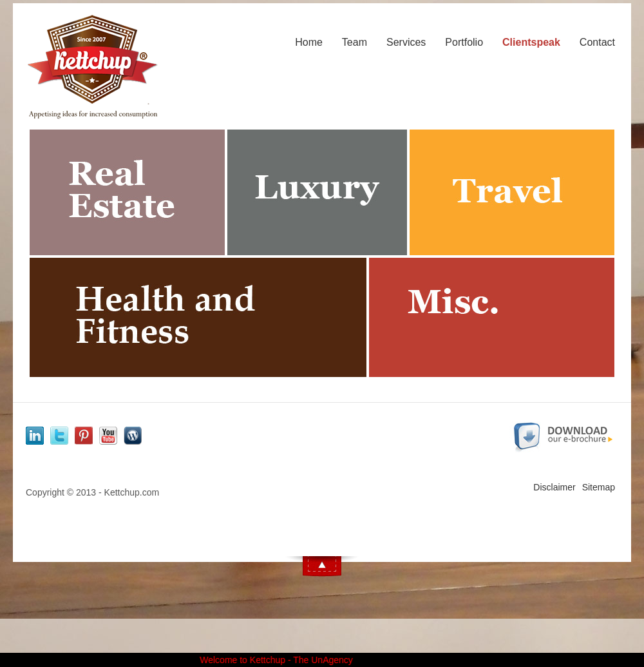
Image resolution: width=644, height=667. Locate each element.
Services (406, 42)
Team (355, 42)
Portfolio (464, 42)
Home (309, 42)
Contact (597, 42)
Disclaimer (554, 487)
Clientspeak (531, 42)
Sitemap (599, 487)
